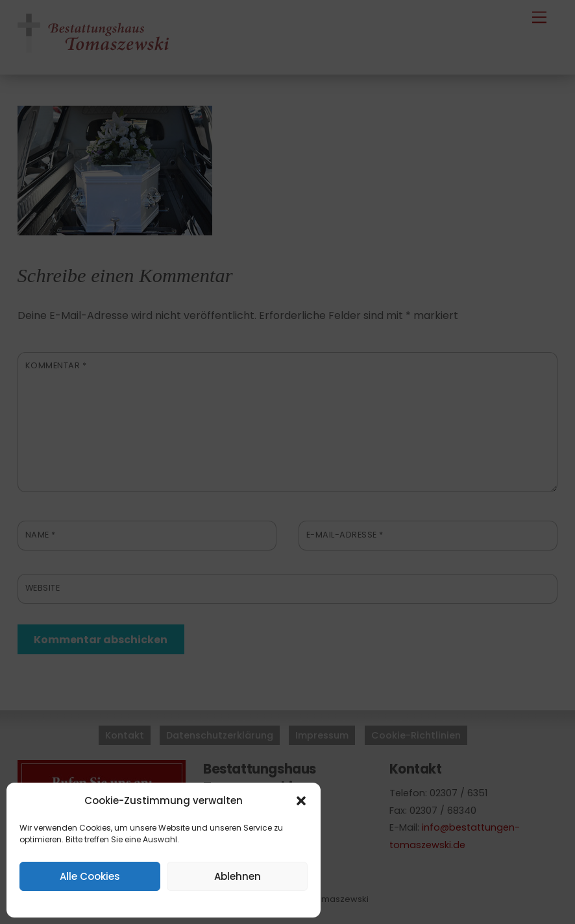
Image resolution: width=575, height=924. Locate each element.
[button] (301, 801)
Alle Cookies (90, 876)
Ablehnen (238, 876)
